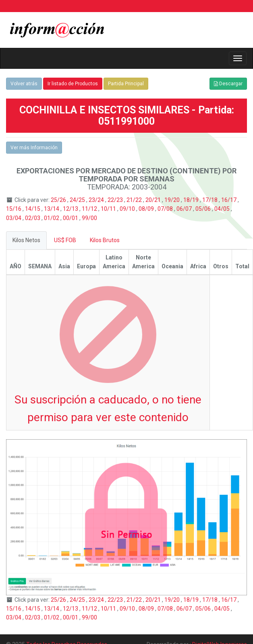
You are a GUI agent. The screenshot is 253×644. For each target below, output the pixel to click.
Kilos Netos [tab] (26, 240)
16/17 (229, 200)
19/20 (173, 200)
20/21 (154, 200)
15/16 (14, 209)
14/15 (33, 209)
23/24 (97, 200)
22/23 (116, 200)
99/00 (89, 218)
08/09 (147, 209)
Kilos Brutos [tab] (105, 240)
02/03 (33, 218)
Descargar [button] (228, 84)
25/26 (59, 200)
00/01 (71, 218)
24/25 (78, 200)
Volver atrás (24, 84)
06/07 (185, 209)
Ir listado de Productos (73, 84)
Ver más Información (34, 148)
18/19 (192, 200)
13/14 (52, 209)
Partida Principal (126, 84)
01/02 (52, 218)
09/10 (128, 209)
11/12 (90, 209)
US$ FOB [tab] (65, 240)
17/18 (210, 200)
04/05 (223, 209)
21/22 (135, 200)
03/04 (14, 218)
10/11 (109, 209)
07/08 (166, 209)
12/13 (71, 209)
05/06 (204, 209)
